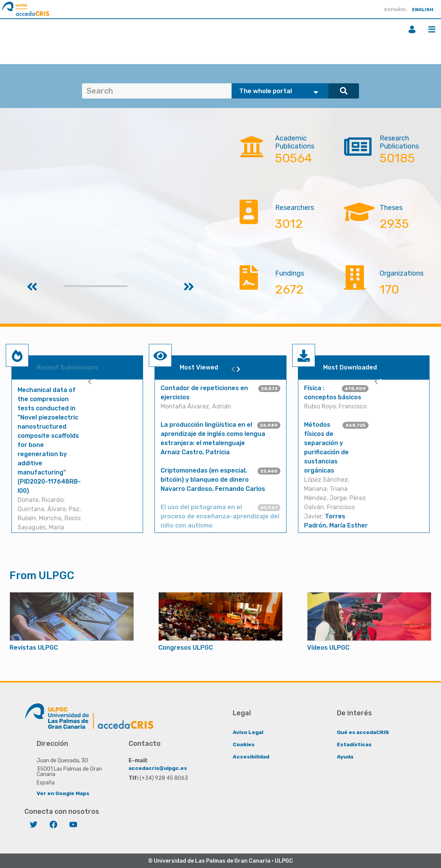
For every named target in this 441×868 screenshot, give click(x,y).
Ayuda (345, 756)
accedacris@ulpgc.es (158, 768)
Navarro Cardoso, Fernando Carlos (213, 489)
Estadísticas (355, 744)
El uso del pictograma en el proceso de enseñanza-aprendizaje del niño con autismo (220, 516)
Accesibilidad (251, 756)
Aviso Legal (248, 732)
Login (412, 29)
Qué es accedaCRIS (363, 732)
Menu (432, 29)
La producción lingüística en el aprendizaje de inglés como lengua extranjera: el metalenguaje (213, 434)
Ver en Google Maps (63, 793)
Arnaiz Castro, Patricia (195, 452)
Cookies (244, 744)
